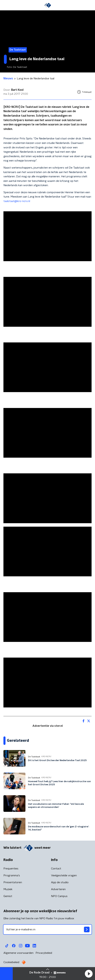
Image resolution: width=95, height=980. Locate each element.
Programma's (12, 875)
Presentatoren (13, 882)
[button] (89, 974)
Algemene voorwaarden (18, 953)
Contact (56, 869)
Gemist (8, 896)
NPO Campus (59, 896)
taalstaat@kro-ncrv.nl (17, 201)
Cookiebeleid (11, 962)
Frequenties (11, 869)
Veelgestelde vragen (64, 875)
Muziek (8, 889)
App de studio (60, 882)
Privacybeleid (44, 953)
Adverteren (58, 889)
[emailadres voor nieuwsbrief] (47, 929)
